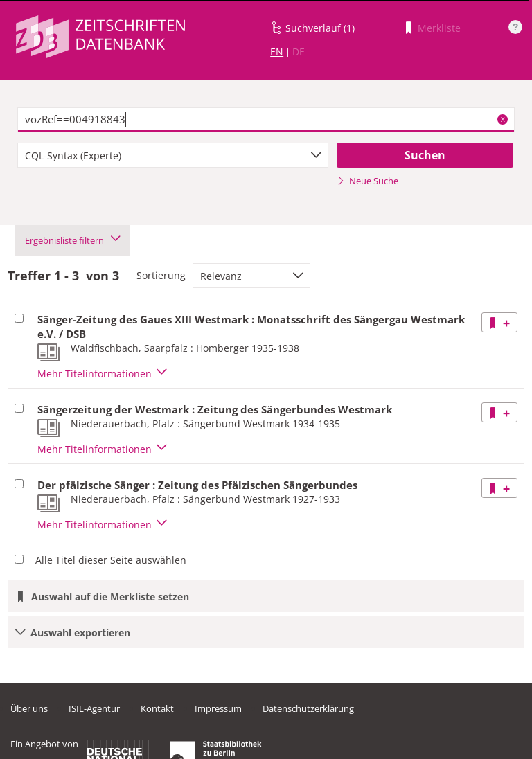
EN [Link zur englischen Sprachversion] (277, 52)
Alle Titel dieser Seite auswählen (111, 560)
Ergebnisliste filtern (72, 240)
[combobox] (173, 155)
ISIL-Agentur (94, 708)
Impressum (218, 708)
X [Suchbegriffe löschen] (503, 119)
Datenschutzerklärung (308, 708)
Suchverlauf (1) (320, 28)
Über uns (29, 708)
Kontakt (157, 708)
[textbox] (266, 120)
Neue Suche (367, 181)
